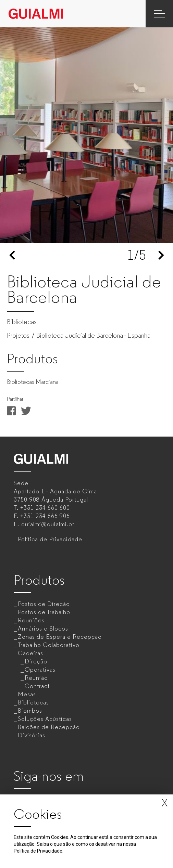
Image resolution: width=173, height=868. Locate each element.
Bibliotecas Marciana (33, 382)
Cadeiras (30, 653)
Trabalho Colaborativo (49, 645)
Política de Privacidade (50, 539)
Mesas (27, 694)
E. (44, 524)
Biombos (30, 711)
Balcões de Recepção (49, 727)
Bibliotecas (33, 702)
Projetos (18, 336)
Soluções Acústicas (45, 719)
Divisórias (32, 735)
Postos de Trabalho (44, 612)
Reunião (36, 678)
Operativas (40, 670)
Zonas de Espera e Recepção (60, 637)
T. (42, 508)
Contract (37, 686)
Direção (36, 661)
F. (42, 516)
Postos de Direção (44, 604)
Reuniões (31, 620)
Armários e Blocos (43, 629)
